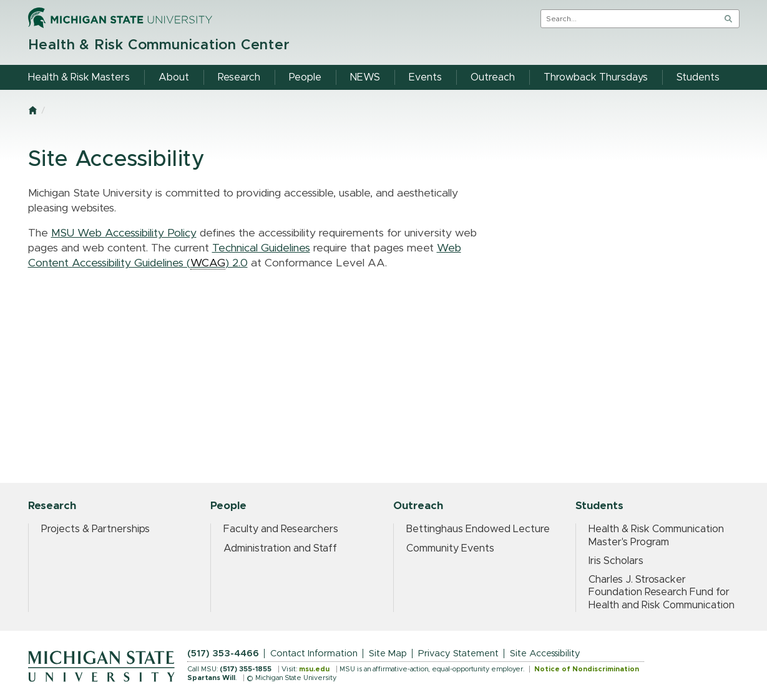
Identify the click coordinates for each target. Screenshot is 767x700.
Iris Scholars (616, 561)
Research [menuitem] (239, 77)
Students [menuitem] (698, 77)
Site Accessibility (545, 654)
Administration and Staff (280, 548)
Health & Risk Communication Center (159, 45)
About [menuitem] (174, 77)
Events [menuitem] (425, 77)
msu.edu (314, 669)
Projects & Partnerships (95, 529)
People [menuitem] (305, 77)
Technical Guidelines (261, 248)
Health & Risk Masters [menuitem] (79, 77)
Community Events (450, 548)
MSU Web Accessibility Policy (124, 233)
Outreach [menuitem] (493, 77)
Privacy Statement (458, 654)
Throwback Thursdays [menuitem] (596, 77)
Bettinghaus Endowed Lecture (478, 529)
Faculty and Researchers (281, 529)
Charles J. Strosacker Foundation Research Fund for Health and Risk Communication (662, 592)
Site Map (388, 654)
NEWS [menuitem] (365, 77)
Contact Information (314, 654)
